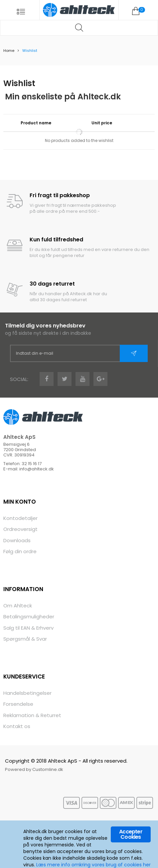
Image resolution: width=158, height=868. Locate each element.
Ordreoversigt (20, 529)
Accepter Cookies (131, 834)
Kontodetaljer (20, 518)
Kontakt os (17, 726)
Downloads (17, 540)
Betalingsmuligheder (29, 617)
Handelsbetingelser (27, 693)
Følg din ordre (20, 551)
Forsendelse (18, 704)
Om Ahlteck (18, 606)
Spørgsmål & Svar (25, 639)
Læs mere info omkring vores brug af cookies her (93, 865)
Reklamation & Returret (32, 715)
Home (9, 51)
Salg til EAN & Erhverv (28, 628)
